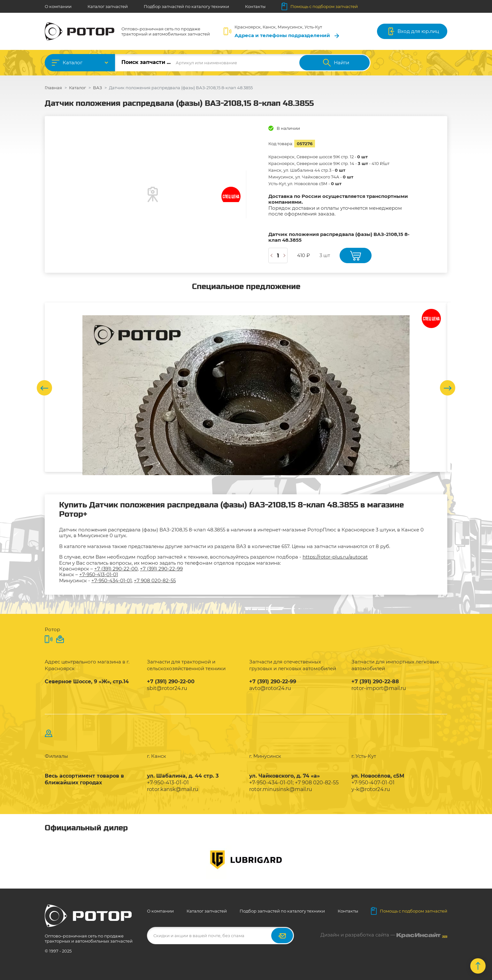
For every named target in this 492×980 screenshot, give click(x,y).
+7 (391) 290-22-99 (161, 569)
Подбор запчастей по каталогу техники (186, 6)
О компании (58, 6)
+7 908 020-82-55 (155, 580)
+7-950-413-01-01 (99, 574)
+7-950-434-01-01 (111, 580)
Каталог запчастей (108, 6)
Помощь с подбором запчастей (320, 6)
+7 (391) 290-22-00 (116, 569)
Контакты (255, 6)
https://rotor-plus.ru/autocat (335, 557)
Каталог (73, 63)
